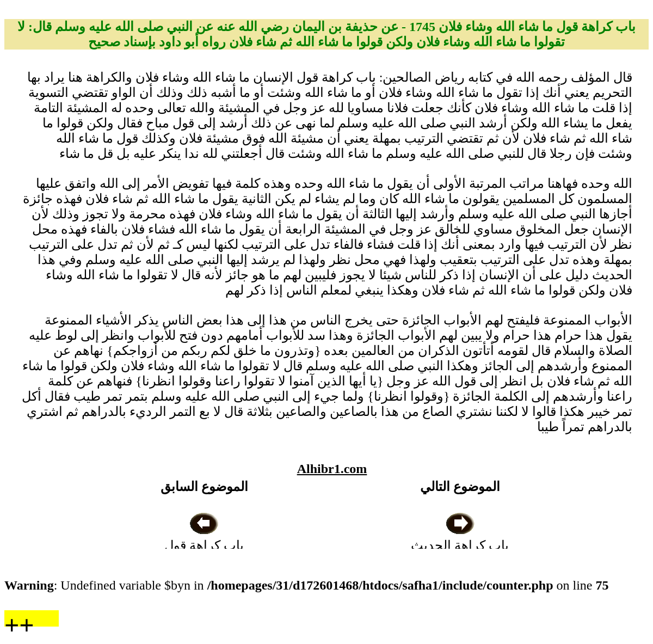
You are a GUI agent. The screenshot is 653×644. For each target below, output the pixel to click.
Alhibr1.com (332, 469)
